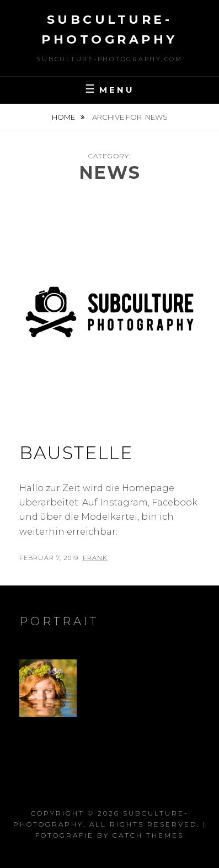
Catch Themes (148, 835)
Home (64, 117)
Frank (95, 558)
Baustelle (76, 453)
